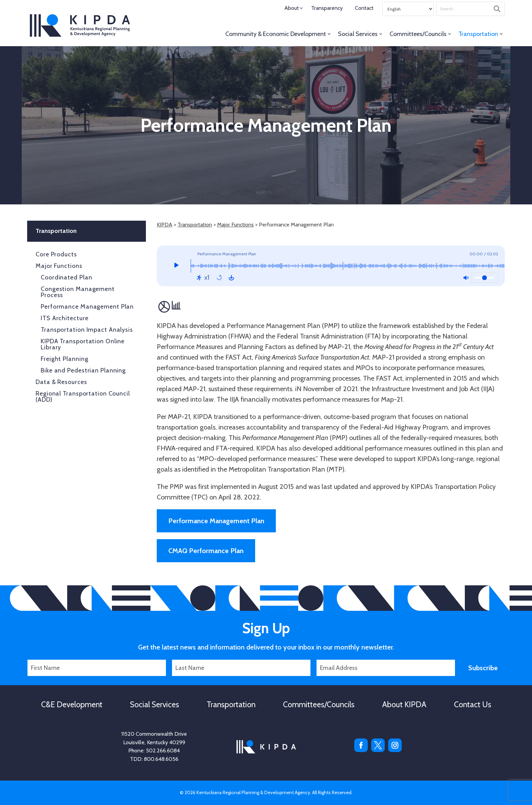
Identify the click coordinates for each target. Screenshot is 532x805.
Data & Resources (61, 382)
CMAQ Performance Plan (206, 551)
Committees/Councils (418, 34)
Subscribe (483, 668)
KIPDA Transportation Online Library (83, 344)
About (292, 8)
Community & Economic (276, 34)
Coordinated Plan (66, 277)
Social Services (358, 34)
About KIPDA (404, 705)
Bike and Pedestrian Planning (83, 370)
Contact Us (473, 705)
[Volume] (484, 278)
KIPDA (80, 25)
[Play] (176, 266)
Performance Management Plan (216, 521)
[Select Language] (408, 9)
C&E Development (72, 705)
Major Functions (235, 225)
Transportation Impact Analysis (87, 330)
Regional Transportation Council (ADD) (83, 397)
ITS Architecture (64, 318)
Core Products (56, 254)
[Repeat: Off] (219, 278)
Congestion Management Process (78, 292)
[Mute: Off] (466, 278)
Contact (364, 8)
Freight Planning (64, 359)
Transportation (478, 34)
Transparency (327, 8)
